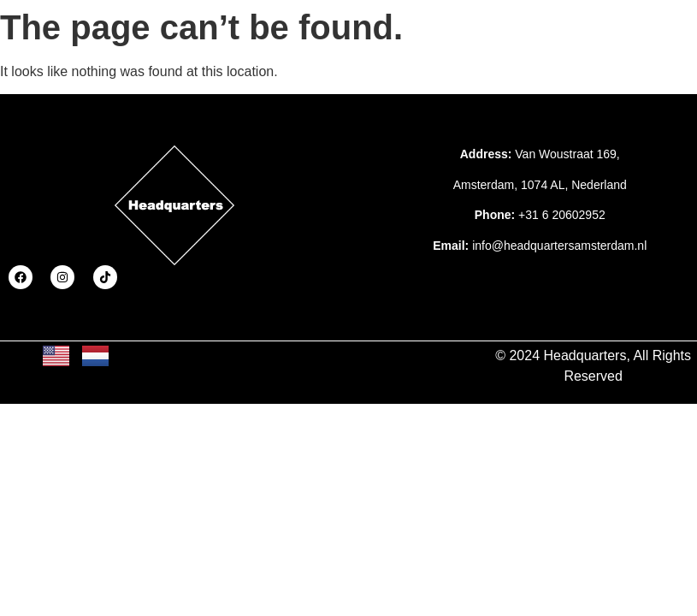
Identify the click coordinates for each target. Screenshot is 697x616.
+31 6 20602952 (562, 215)
